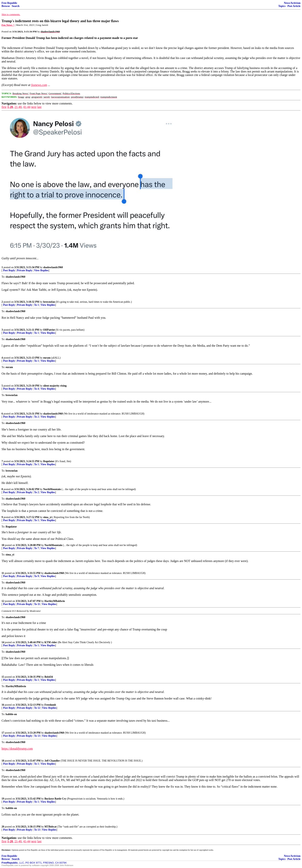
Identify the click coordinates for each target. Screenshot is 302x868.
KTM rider (51, 642)
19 (3, 799)
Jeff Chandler (52, 761)
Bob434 (49, 677)
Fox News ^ (8, 25)
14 (3, 642)
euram (47, 358)
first (4, 107)
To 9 (36, 576)
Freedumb (50, 705)
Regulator (49, 461)
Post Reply (9, 270)
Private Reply (25, 270)
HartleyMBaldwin (55, 601)
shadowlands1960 (53, 267)
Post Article (294, 6)
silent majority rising (55, 386)
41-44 (27, 107)
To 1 (36, 305)
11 (3, 573)
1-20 (10, 107)
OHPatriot (49, 330)
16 (3, 705)
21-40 (18, 107)
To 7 (36, 548)
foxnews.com (39, 85)
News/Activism (292, 3)
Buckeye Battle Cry (55, 799)
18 (3, 761)
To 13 (37, 736)
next (34, 107)
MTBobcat (51, 827)
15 (3, 677)
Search (16, 6)
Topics (282, 6)
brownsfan (49, 302)
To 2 (36, 417)
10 (3, 545)
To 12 (37, 708)
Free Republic (9, 3)
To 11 (37, 604)
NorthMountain (52, 489)
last (39, 107)
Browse (6, 6)
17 (3, 733)
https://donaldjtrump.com (17, 749)
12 (3, 601)
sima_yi (47, 517)
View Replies (41, 270)
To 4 (36, 389)
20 (3, 827)
